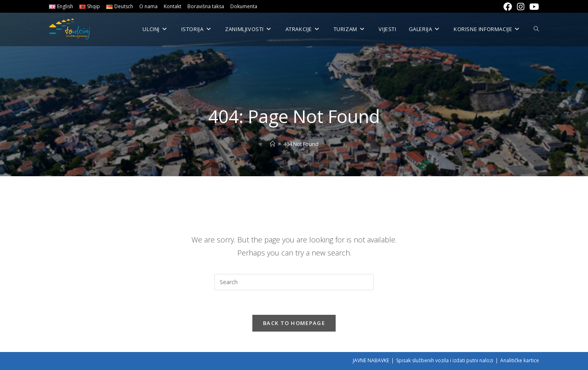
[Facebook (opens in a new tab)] (508, 7)
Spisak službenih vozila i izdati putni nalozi (445, 360)
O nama (148, 6)
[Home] (273, 144)
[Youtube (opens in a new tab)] (533, 7)
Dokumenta (244, 6)
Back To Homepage (294, 323)
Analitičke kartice (520, 360)
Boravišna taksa (206, 6)
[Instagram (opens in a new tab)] (521, 7)
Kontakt (173, 6)
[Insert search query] (294, 282)
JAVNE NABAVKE (371, 360)
